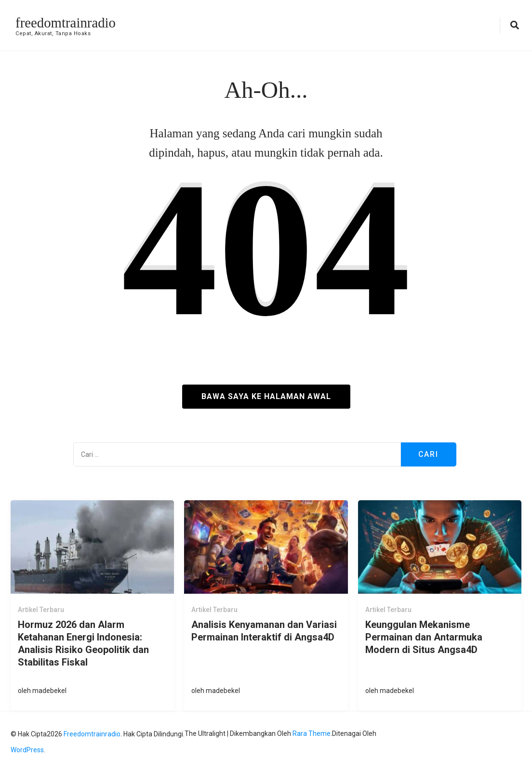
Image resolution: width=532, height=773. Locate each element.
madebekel (49, 691)
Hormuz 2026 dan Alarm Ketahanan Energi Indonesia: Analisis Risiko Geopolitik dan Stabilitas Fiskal (83, 643)
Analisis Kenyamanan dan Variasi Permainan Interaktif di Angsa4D (264, 630)
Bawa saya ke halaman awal (266, 396)
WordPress (27, 750)
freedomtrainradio (68, 22)
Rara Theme (312, 733)
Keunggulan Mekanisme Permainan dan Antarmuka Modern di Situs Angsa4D (424, 637)
